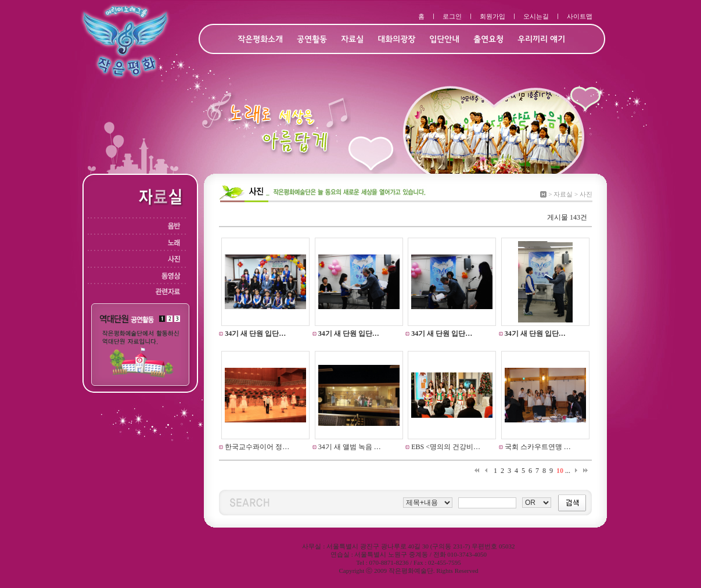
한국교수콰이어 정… (256, 447)
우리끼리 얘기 (541, 40)
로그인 (452, 16)
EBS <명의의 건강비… (445, 447)
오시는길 (536, 16)
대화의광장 (396, 40)
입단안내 (444, 40)
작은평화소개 (260, 40)
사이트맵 (580, 16)
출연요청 (488, 40)
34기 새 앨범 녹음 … (349, 447)
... (568, 471)
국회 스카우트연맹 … (537, 447)
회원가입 (493, 16)
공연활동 (312, 40)
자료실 (352, 40)
